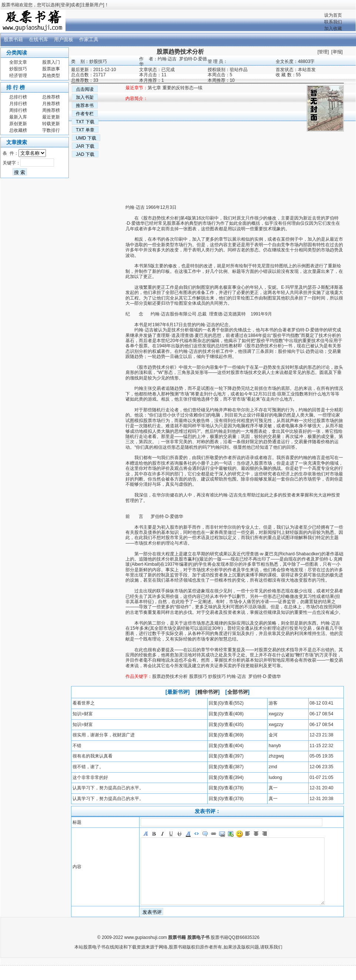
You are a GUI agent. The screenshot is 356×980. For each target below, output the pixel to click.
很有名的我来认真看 (93, 756)
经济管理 (18, 76)
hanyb (275, 746)
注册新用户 (92, 5)
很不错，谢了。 (88, 767)
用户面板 (64, 39)
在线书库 (38, 39)
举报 (337, 52)
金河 (273, 735)
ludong (275, 777)
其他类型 (51, 76)
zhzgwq (276, 756)
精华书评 (208, 692)
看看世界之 (84, 703)
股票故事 (51, 69)
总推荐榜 (51, 97)
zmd (273, 767)
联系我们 (333, 22)
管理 (323, 52)
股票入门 (51, 62)
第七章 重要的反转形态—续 (175, 88)
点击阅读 (85, 89)
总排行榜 (18, 97)
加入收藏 (333, 29)
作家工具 (89, 39)
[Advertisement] (110, 153)
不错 (77, 746)
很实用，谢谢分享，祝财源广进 (104, 735)
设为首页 (333, 15)
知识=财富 (83, 714)
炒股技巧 (18, 69)
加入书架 (85, 97)
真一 (273, 788)
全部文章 (18, 62)
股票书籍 (13, 39)
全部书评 (238, 692)
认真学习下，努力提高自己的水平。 (108, 788)
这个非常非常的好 (90, 777)
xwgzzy (276, 714)
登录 (65, 5)
